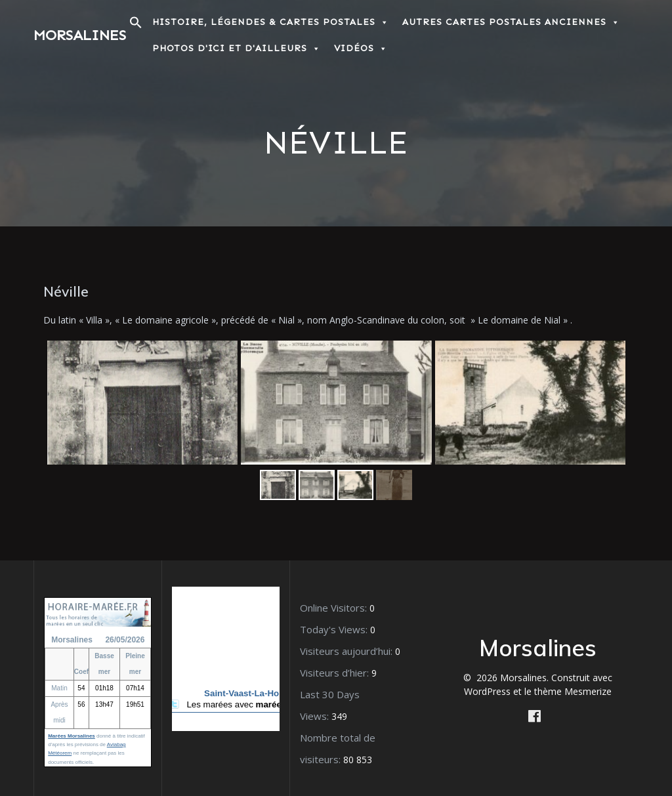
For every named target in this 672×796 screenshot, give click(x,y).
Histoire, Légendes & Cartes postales (271, 22)
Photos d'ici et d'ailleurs (237, 48)
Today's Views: (335, 629)
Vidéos (361, 48)
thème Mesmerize (573, 691)
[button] (136, 26)
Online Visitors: (335, 608)
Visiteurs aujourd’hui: (347, 651)
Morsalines (80, 35)
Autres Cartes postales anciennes (511, 22)
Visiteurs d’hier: (336, 673)
